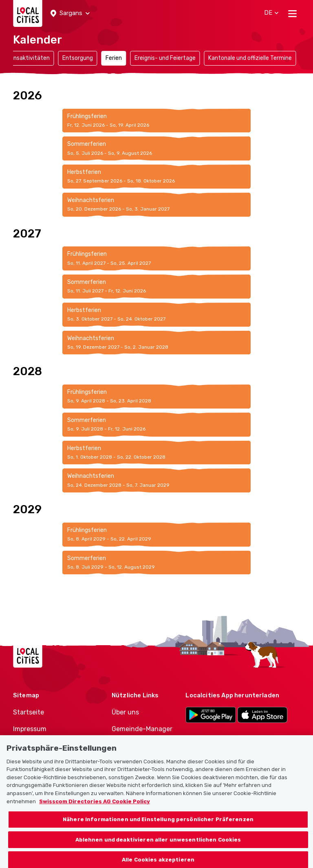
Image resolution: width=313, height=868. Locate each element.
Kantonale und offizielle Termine (250, 58)
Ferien (114, 58)
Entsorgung (78, 58)
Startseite (29, 712)
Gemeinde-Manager (142, 729)
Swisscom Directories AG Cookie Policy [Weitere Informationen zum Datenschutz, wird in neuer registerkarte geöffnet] (95, 808)
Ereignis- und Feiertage (165, 58)
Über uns (125, 712)
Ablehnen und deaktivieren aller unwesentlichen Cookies (158, 846)
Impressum (30, 729)
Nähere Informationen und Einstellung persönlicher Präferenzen (158, 826)
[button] (70, 13)
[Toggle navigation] (292, 13)
